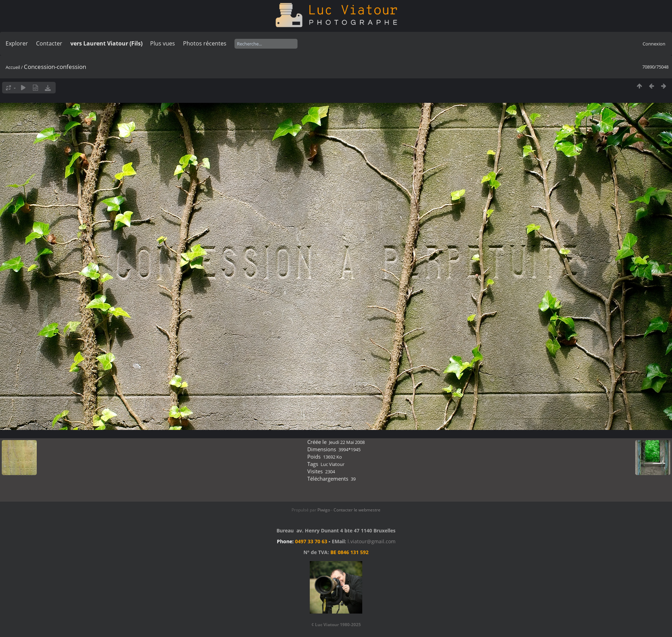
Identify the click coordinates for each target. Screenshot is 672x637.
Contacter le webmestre (357, 510)
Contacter (49, 43)
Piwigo (324, 510)
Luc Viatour (332, 464)
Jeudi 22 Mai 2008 (347, 442)
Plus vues (163, 43)
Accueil (13, 67)
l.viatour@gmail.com (372, 541)
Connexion (654, 44)
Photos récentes (205, 43)
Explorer (17, 43)
